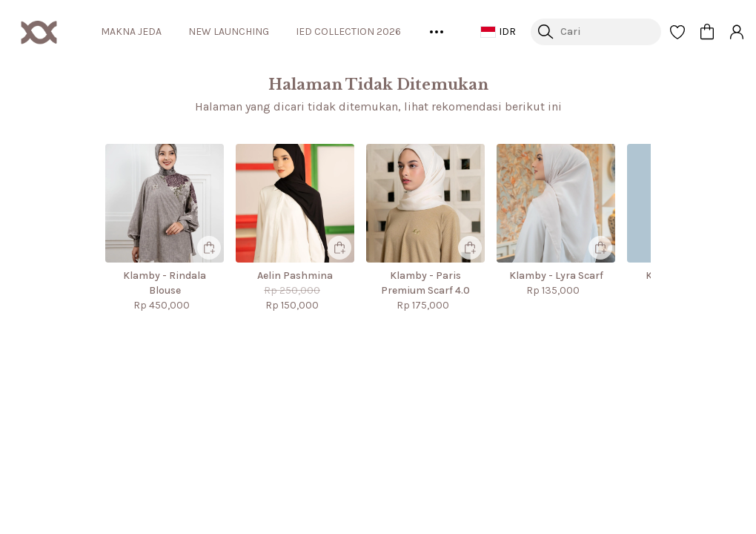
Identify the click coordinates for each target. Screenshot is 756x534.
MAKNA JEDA (152, 32)
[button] (677, 32)
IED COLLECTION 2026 (378, 32)
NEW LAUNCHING (253, 32)
